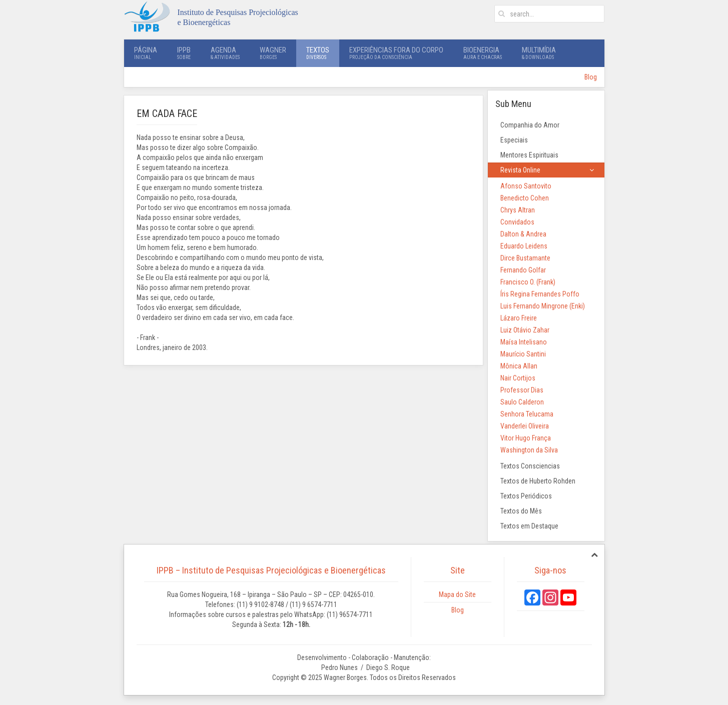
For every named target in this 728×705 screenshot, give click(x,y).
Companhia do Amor (530, 125)
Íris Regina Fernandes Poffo (540, 294)
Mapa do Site (457, 594)
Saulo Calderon (522, 402)
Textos (318, 53)
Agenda (225, 53)
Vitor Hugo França (526, 438)
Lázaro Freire (519, 318)
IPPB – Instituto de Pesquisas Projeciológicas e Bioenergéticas (271, 570)
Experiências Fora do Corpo (396, 53)
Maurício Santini (523, 354)
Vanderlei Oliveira (525, 426)
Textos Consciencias (530, 466)
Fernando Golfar (523, 270)
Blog (591, 77)
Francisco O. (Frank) (528, 282)
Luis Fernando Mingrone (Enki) (543, 306)
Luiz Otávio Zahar (525, 330)
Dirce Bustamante (525, 258)
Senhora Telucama (527, 414)
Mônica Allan (519, 366)
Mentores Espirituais (529, 155)
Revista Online (520, 170)
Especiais (514, 140)
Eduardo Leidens (524, 246)
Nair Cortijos (518, 378)
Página (146, 53)
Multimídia (539, 53)
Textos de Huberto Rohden (538, 481)
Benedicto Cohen (525, 198)
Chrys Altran (518, 210)
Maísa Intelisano (524, 342)
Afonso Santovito (526, 186)
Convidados (517, 222)
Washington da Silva (529, 450)
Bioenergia (483, 53)
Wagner (273, 53)
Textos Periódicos (526, 496)
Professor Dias (522, 390)
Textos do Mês (521, 511)
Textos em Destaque (529, 526)
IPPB (184, 53)
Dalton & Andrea (523, 234)
